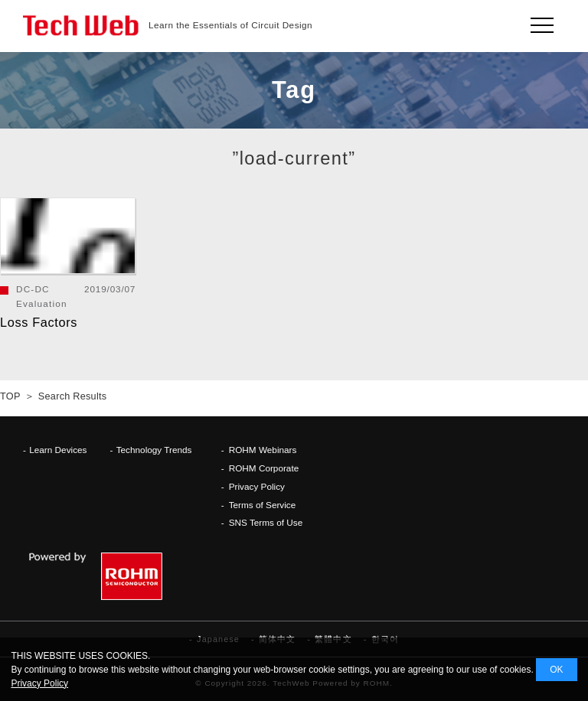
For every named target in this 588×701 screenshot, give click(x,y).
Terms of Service (263, 505)
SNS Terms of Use (266, 522)
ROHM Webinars (263, 450)
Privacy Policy (257, 486)
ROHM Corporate (264, 468)
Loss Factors (39, 322)
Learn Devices (58, 450)
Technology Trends (154, 450)
